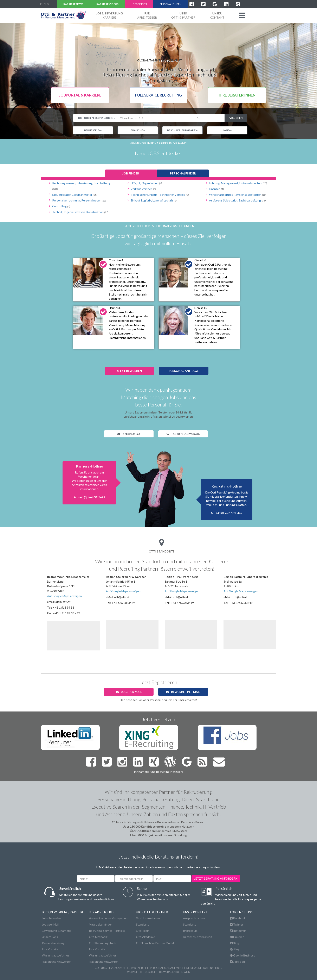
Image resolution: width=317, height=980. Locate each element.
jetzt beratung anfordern (216, 878)
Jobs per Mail (50, 924)
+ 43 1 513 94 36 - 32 (66, 613)
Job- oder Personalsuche (96, 118)
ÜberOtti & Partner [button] (183, 15)
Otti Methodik (98, 937)
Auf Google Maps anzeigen (64, 596)
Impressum (190, 931)
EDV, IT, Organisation (146, 183)
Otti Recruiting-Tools (103, 943)
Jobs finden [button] (139, 4)
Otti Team (143, 931)
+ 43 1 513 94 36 (63, 607)
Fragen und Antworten (57, 962)
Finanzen (216, 189)
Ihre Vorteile (50, 949)
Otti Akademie (145, 937)
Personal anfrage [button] (184, 371)
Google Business (243, 955)
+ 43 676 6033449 (123, 603)
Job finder (131, 173)
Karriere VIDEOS (107, 4)
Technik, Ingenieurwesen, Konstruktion (80, 212)
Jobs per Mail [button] (129, 692)
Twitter (237, 924)
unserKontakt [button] (217, 15)
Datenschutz (213, 968)
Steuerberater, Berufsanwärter (75, 195)
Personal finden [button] (171, 4)
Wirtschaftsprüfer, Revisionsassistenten (238, 195)
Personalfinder (183, 173)
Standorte (143, 924)
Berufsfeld (93, 130)
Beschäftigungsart (182, 130)
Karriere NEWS (73, 4)
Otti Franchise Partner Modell (155, 943)
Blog (235, 949)
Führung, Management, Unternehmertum (238, 183)
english (45, 4)
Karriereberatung (53, 943)
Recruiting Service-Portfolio (107, 931)
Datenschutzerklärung (198, 937)
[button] (242, 15)
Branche (138, 130)
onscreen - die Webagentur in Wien (167, 972)
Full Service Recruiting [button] (158, 95)
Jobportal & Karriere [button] (80, 95)
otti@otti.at (129, 434)
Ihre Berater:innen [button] (237, 95)
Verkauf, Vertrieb (143, 189)
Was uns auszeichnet (56, 955)
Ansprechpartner (194, 918)
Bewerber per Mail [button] (183, 692)
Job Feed (237, 962)
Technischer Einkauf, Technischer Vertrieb (160, 195)
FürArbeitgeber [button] (147, 15)
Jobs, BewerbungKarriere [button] (109, 15)
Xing (235, 943)
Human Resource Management (109, 918)
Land (227, 130)
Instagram (238, 931)
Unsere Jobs (50, 937)
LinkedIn (237, 937)
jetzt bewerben (129, 371)
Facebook (238, 918)
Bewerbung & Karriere (56, 931)
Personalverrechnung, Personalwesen (79, 200)
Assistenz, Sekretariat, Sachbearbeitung (237, 200)
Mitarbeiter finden (101, 924)
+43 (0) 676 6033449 (92, 497)
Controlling (61, 206)
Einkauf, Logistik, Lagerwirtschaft (154, 200)
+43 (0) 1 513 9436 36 (183, 434)
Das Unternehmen (148, 918)
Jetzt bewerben (52, 918)
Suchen (236, 118)
